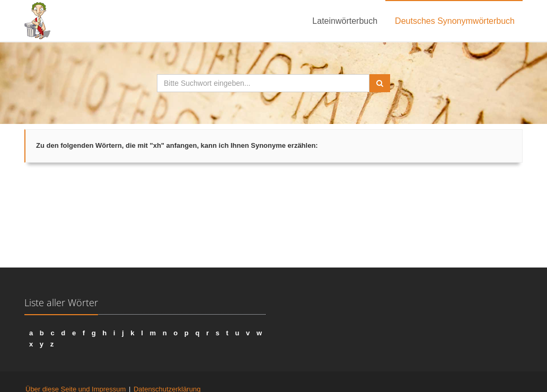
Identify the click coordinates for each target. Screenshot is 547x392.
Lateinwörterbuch (345, 21)
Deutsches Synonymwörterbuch (455, 21)
